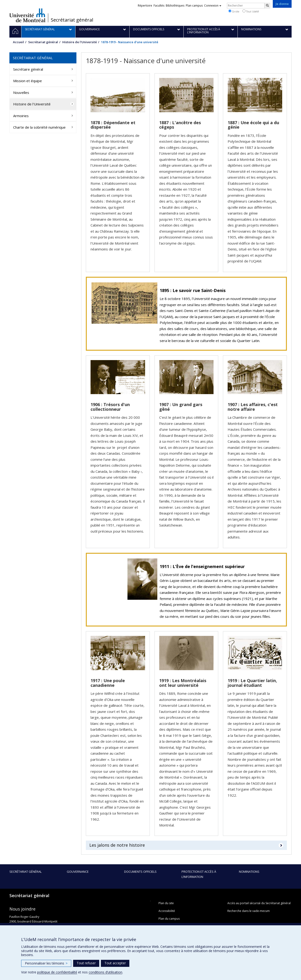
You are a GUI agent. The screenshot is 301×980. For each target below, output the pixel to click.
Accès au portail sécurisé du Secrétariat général (259, 903)
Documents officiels (140, 872)
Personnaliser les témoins (46, 963)
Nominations (249, 872)
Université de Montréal (27, 15)
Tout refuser (86, 963)
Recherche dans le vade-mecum (249, 911)
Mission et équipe (28, 81)
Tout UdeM (251, 11)
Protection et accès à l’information (199, 874)
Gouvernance (78, 872)
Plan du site (166, 903)
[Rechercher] (267, 6)
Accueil (18, 42)
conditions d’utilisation (105, 972)
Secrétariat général (72, 20)
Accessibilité (167, 911)
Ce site (234, 11)
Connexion (213, 6)
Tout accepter (115, 963)
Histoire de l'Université (80, 42)
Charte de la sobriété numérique (39, 127)
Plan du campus (169, 919)
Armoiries (21, 116)
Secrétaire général (28, 69)
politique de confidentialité (57, 972)
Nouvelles (21, 92)
